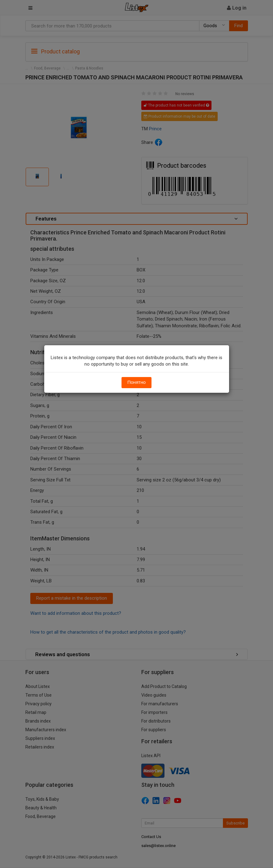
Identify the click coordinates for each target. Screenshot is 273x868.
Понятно (136, 382)
